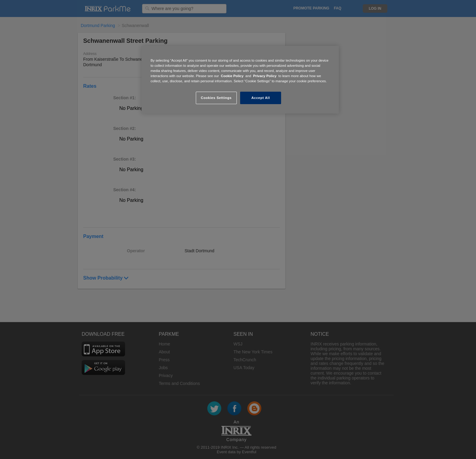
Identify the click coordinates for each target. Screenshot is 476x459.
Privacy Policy (265, 76)
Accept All (261, 98)
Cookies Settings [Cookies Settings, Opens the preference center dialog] (216, 98)
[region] (240, 80)
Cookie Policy (232, 76)
